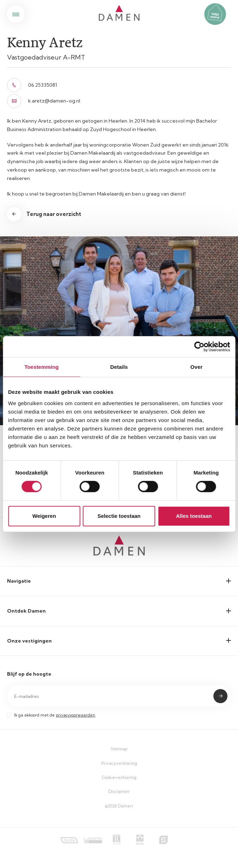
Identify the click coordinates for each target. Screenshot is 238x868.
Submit (220, 696)
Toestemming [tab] (41, 367)
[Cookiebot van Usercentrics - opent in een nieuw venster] (199, 347)
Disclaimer (119, 791)
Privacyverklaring (119, 763)
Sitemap (119, 749)
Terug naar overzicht (54, 214)
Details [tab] (119, 367)
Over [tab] (197, 367)
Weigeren (44, 516)
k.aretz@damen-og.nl (44, 101)
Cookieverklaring (119, 777)
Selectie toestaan (119, 516)
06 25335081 (32, 85)
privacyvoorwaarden (76, 715)
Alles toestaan (194, 516)
